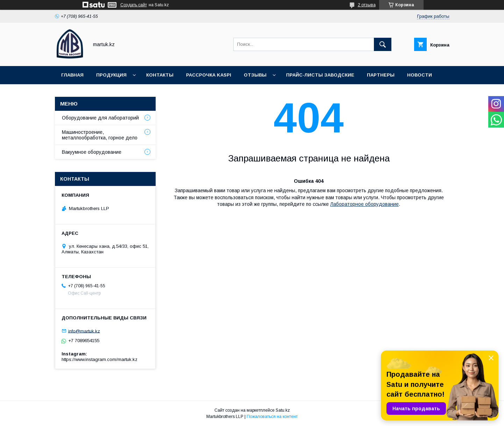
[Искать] (383, 44)
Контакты (160, 75)
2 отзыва (367, 5)
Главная (72, 75)
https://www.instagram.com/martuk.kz (100, 359)
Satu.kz (283, 410)
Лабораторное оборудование (364, 204)
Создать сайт (134, 5)
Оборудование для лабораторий (100, 118)
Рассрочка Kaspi (209, 75)
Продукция (111, 75)
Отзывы (255, 75)
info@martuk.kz (84, 331)
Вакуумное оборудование (92, 152)
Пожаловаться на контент (272, 417)
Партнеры (381, 75)
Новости (420, 75)
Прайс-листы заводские (320, 75)
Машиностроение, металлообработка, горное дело (100, 135)
